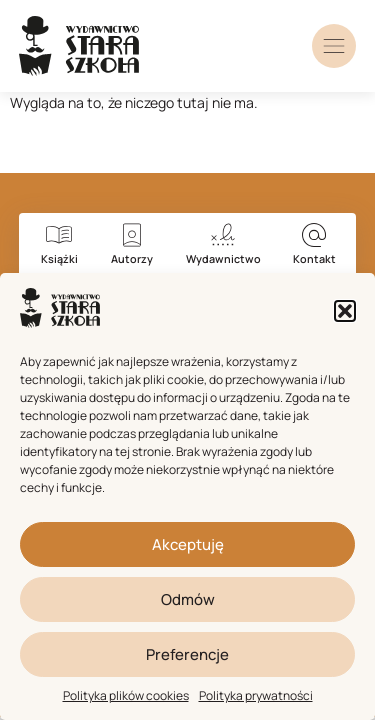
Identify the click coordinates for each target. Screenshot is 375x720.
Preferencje (187, 654)
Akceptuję (188, 544)
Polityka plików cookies (126, 695)
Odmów (188, 599)
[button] (345, 311)
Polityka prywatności (256, 695)
